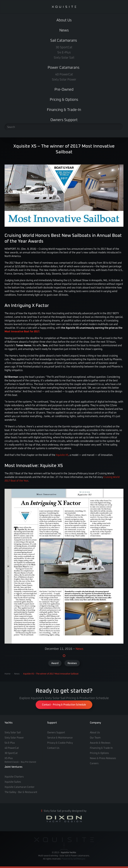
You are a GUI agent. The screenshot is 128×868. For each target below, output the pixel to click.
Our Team (95, 738)
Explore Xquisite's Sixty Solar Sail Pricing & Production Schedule (64, 698)
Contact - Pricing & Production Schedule (64, 705)
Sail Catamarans (64, 41)
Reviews (72, 663)
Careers (94, 763)
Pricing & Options (64, 100)
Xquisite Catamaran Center (20, 787)
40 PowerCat (64, 74)
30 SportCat (64, 47)
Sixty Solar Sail (64, 58)
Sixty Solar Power (64, 80)
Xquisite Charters (14, 777)
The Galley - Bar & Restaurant (21, 792)
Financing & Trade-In (64, 110)
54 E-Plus (64, 53)
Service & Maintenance (60, 738)
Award (55, 663)
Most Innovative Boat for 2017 (22, 332)
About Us (64, 20)
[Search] (64, 127)
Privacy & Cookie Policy (60, 743)
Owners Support (64, 120)
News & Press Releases (103, 758)
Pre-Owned (64, 90)
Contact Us (53, 748)
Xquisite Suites (13, 782)
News (64, 30)
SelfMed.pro (79, 859)
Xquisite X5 (62, 455)
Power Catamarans (64, 68)
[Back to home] (64, 7)
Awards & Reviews (100, 743)
